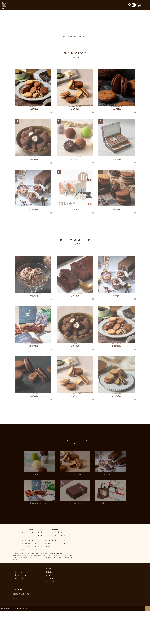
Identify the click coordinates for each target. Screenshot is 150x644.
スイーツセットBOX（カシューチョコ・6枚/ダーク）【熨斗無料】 (117, 110)
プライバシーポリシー (20, 632)
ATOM (19, 626)
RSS (14, 626)
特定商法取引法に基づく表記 (22, 629)
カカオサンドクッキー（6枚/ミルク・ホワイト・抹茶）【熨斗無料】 (75, 110)
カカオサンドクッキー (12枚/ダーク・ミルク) (33, 108)
